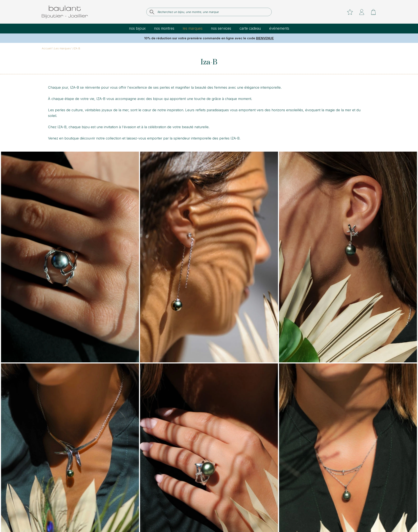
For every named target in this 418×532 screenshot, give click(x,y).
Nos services (221, 28)
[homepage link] (65, 12)
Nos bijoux (137, 28)
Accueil (47, 48)
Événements (279, 28)
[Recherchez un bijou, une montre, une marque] (212, 12)
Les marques (193, 28)
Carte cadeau (250, 28)
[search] (152, 12)
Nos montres (164, 28)
